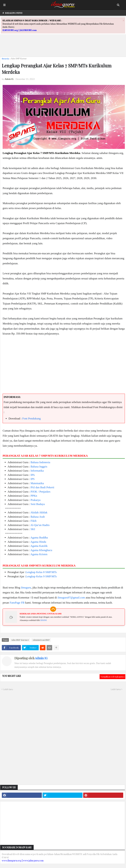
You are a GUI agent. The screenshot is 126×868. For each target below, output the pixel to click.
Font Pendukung (31, 419)
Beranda (5, 59)
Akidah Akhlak (39, 512)
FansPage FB (17, 603)
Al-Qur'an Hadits (40, 525)
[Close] (124, 20)
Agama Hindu (38, 542)
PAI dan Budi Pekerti (42, 487)
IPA (33, 475)
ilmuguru (26, 588)
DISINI (44, 620)
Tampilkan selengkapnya (112, 677)
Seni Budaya (38, 504)
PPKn (34, 496)
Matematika (37, 483)
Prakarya (35, 500)
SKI (33, 529)
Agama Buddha (39, 538)
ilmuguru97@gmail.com (71, 598)
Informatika (37, 471)
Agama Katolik (39, 546)
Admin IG (41, 658)
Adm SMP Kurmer (19, 59)
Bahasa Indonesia (40, 462)
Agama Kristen (39, 554)
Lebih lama (116, 689)
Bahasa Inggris (39, 467)
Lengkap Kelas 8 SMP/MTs (41, 572)
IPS (33, 479)
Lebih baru (8, 689)
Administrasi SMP (41, 640)
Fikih (33, 521)
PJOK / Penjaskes (40, 492)
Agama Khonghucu (41, 550)
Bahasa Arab (38, 517)
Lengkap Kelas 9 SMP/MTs (41, 576)
